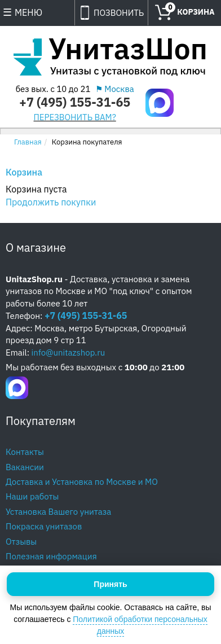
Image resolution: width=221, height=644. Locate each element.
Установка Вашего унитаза (58, 512)
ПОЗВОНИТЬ (119, 13)
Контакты (25, 452)
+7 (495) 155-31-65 (75, 102)
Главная (28, 142)
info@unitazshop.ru (68, 352)
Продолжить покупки (51, 202)
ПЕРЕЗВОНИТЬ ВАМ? (75, 117)
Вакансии (25, 467)
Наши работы (32, 496)
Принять (110, 584)
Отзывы (21, 542)
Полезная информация (51, 556)
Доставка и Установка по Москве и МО (82, 482)
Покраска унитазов (44, 526)
